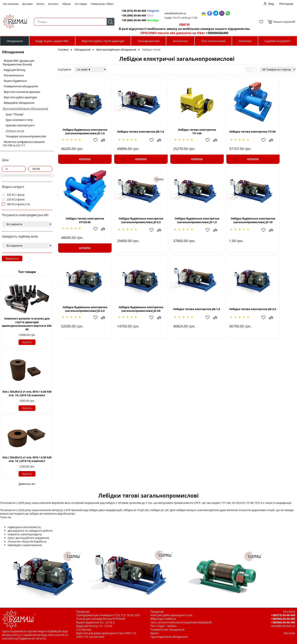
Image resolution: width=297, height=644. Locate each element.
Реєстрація (286, 4)
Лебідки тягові (15, 131)
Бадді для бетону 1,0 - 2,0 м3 (94, 626)
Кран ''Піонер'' (15, 114)
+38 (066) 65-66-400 (138, 20)
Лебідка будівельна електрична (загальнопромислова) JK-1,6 (81, 133)
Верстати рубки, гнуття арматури (103, 41)
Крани (154, 633)
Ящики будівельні (15, 81)
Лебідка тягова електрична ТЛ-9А (225, 133)
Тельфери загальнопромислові (26, 136)
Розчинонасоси (14, 75)
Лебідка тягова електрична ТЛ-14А (177, 133)
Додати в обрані (89, 142)
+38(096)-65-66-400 (283, 619)
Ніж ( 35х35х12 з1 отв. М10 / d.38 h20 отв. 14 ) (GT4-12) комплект (27, 459)
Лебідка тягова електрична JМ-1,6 (129, 133)
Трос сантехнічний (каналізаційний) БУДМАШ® (181, 622)
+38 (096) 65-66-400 (136, 15)
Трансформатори (149, 41)
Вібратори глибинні (163, 619)
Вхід (271, 4)
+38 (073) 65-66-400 (138, 11)
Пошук (108, 22)
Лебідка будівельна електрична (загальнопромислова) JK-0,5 (81, 224)
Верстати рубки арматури (20, 97)
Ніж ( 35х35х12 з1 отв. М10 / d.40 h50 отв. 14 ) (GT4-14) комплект (27, 393)
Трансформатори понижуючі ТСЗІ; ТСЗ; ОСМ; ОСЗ (108, 615)
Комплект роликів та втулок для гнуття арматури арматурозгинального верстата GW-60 (27, 324)
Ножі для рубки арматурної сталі (171, 615)
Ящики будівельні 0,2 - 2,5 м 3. (96, 622)
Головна (63, 50)
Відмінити (12, 258)
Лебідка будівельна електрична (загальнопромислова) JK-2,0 (225, 224)
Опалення (245, 41)
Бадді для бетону (15, 70)
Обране (66, 4)
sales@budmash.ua (174, 13)
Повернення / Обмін (102, 4)
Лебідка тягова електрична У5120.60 (273, 133)
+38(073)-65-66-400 (283, 615)
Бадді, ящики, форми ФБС (52, 41)
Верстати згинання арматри (22, 92)
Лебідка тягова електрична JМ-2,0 (129, 311)
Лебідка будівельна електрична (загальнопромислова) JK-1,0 (129, 224)
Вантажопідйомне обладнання (26, 109)
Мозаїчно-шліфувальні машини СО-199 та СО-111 (24, 144)
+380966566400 (215, 33)
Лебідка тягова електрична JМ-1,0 (81, 311)
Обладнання (14, 41)
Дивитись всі (27, 484)
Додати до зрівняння (97, 142)
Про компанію (11, 4)
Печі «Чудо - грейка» (164, 626)
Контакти (53, 4)
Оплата (40, 4)
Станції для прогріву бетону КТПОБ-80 (101, 619)
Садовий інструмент (277, 41)
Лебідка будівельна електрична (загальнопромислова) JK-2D (273, 224)
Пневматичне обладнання (21, 86)
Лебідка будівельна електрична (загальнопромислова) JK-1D (177, 224)
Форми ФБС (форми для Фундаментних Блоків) (19, 63)
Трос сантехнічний (213, 41)
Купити (27, 342)
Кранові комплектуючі (20, 125)
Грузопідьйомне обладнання (169, 637)
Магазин (290, 633)
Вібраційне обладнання (19, 103)
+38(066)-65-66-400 (283, 622)
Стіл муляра (84, 630)
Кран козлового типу (19, 120)
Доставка (27, 4)
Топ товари (81, 4)
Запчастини (180, 41)
